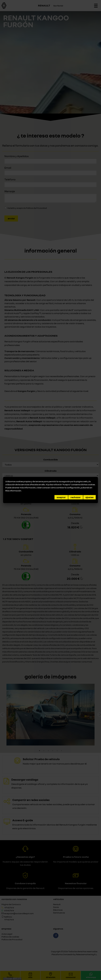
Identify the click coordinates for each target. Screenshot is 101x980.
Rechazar (76, 497)
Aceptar (61, 497)
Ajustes (89, 497)
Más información (13, 491)
